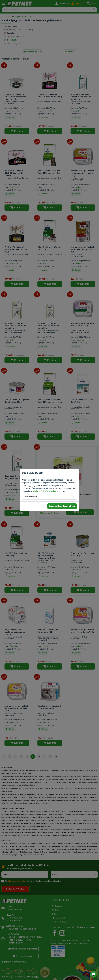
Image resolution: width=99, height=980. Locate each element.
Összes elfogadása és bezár (62, 506)
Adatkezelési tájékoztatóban (44, 491)
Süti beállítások (31, 496)
